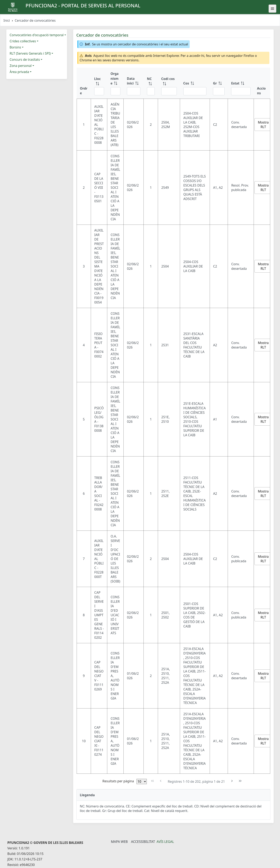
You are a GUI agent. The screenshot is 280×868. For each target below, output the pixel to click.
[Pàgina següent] (232, 781)
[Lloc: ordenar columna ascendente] (99, 83)
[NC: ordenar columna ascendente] (151, 83)
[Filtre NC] (151, 91)
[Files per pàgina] (142, 781)
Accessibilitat (143, 842)
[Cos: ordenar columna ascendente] (195, 83)
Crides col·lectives (23, 41)
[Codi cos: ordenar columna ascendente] (169, 83)
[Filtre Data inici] (134, 91)
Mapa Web (119, 842)
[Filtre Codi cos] (169, 91)
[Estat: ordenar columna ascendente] (241, 83)
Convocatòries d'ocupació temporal (37, 35)
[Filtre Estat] (241, 91)
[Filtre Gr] (219, 91)
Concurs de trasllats (25, 60)
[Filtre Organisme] (115, 91)
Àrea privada (19, 72)
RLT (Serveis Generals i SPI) (30, 53)
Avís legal (165, 842)
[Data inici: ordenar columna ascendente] (134, 83)
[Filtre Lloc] (99, 91)
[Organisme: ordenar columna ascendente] (115, 83)
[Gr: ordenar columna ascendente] (219, 83)
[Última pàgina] (240, 781)
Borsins (15, 47)
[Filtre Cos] (195, 91)
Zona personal (21, 66)
